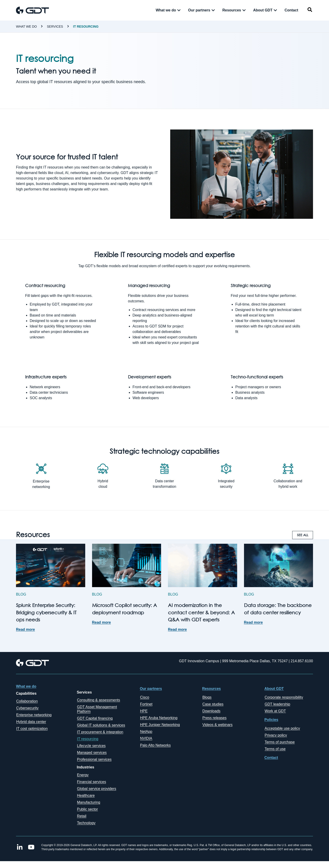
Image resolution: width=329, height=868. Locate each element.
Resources (212, 689)
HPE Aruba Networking (159, 718)
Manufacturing (89, 802)
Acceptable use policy (282, 728)
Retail (82, 816)
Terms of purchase (280, 742)
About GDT (274, 689)
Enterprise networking (34, 715)
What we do (26, 26)
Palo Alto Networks (155, 745)
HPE (144, 711)
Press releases (215, 718)
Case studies (213, 704)
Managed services (92, 753)
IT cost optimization (32, 729)
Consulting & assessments (99, 700)
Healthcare (86, 795)
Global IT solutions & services (101, 725)
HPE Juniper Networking (160, 725)
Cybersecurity (27, 708)
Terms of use (275, 749)
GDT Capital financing (95, 718)
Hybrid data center (31, 722)
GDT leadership (277, 704)
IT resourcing (86, 26)
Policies (271, 720)
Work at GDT (275, 711)
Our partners (151, 689)
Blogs (207, 697)
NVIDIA (146, 738)
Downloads (211, 711)
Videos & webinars (218, 725)
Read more (25, 629)
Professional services (94, 759)
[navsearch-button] (310, 10)
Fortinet (146, 704)
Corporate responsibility (284, 697)
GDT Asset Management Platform (97, 709)
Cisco (145, 697)
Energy (83, 775)
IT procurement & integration (100, 732)
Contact (271, 758)
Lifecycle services (91, 746)
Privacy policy (276, 735)
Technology (86, 823)
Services (55, 26)
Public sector (88, 809)
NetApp (146, 732)
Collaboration (27, 701)
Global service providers (97, 789)
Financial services (92, 782)
